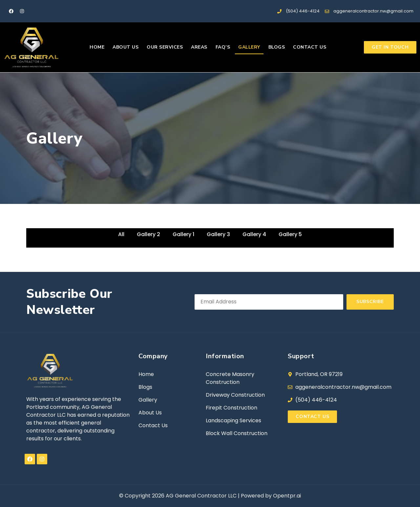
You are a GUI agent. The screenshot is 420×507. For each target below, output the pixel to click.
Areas (199, 47)
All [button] (121, 234)
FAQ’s (223, 47)
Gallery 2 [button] (148, 234)
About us (126, 47)
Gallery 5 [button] (290, 234)
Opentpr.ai (287, 496)
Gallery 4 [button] (254, 234)
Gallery (249, 47)
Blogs (277, 47)
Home (97, 47)
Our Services (165, 47)
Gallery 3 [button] (218, 234)
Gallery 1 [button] (183, 234)
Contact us (310, 47)
